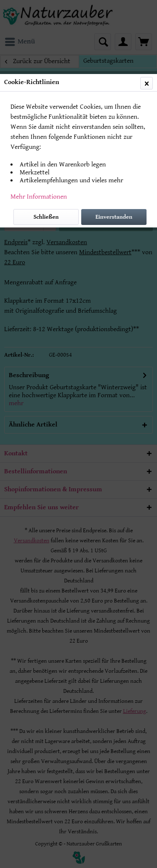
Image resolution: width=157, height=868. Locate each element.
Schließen (46, 217)
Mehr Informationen (39, 197)
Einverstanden (114, 217)
